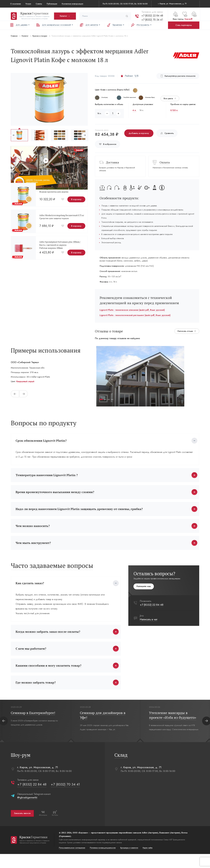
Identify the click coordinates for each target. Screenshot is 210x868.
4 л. (135, 110)
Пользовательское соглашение (71, 862)
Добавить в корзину (139, 133)
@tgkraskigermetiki (27, 812)
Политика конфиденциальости (102, 862)
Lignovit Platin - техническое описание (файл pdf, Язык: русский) (132, 310)
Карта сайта (147, 862)
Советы (39, 4)
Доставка (112, 162)
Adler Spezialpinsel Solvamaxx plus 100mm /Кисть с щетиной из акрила (59, 243)
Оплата (165, 162)
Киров (188, 17)
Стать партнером (184, 25)
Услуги (28, 4)
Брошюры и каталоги (129, 862)
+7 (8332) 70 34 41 (152, 18)
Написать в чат (149, 626)
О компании (16, 4)
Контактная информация (72, 4)
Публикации (52, 4)
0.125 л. (174, 110)
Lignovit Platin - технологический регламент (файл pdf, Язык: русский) (135, 315)
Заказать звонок (22, 827)
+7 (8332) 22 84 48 (152, 14)
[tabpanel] (140, 376)
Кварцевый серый (25, 381)
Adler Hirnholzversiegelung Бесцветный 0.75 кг (61, 215)
